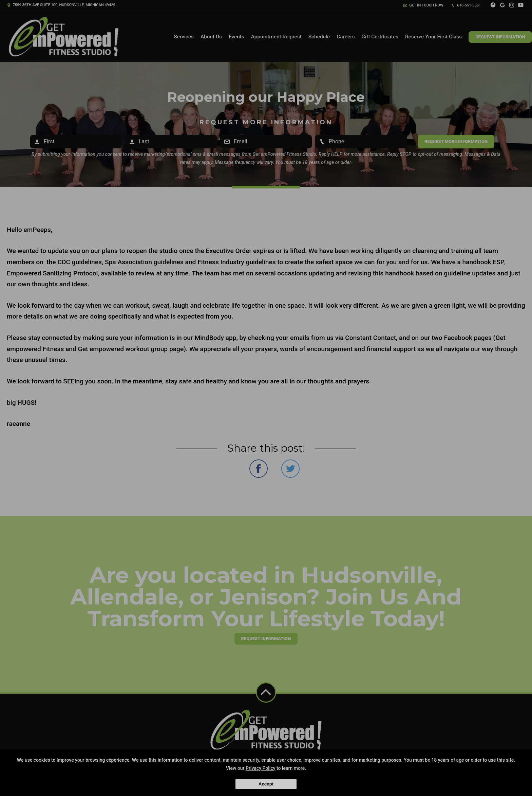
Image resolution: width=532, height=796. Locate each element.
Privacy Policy (261, 768)
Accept (266, 784)
